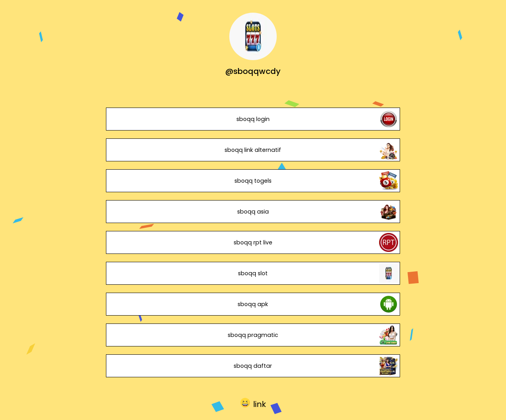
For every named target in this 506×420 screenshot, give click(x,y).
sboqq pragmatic (253, 335)
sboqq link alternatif (253, 150)
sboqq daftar (253, 366)
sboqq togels (253, 181)
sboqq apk (253, 304)
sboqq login (253, 119)
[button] (253, 403)
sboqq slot (253, 273)
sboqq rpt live (253, 242)
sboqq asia (253, 212)
